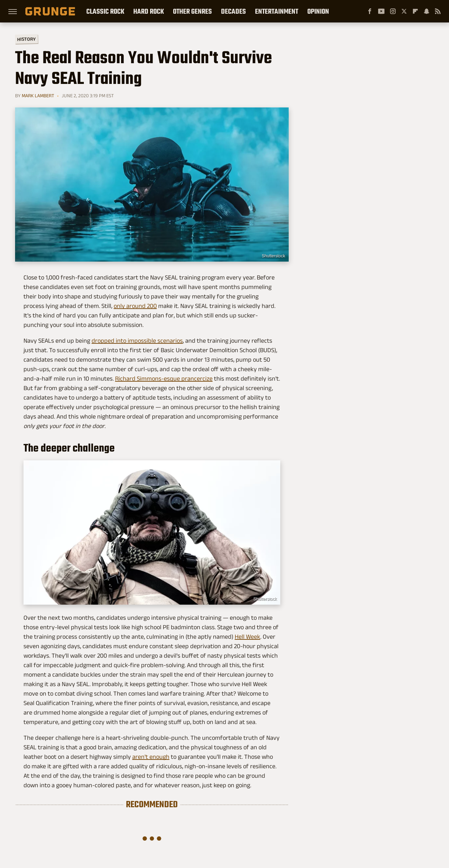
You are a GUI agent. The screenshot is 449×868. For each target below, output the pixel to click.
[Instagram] (393, 11)
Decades (233, 11)
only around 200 (135, 306)
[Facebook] (370, 11)
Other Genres (192, 11)
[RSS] (438, 11)
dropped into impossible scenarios (137, 341)
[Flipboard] (415, 11)
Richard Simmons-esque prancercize (164, 379)
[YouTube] (381, 11)
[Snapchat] (427, 11)
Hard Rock (149, 11)
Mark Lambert (38, 96)
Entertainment (277, 11)
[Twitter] (404, 11)
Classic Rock (105, 11)
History (26, 39)
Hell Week (247, 637)
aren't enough (151, 757)
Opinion (318, 11)
